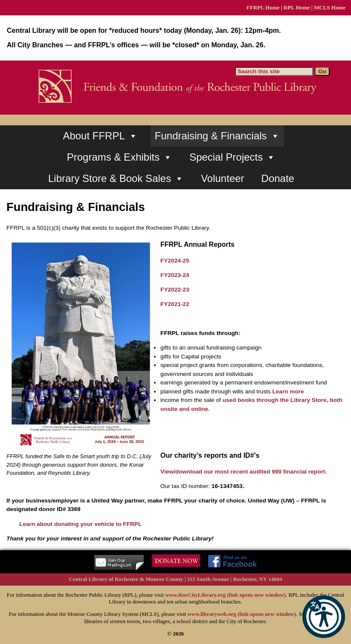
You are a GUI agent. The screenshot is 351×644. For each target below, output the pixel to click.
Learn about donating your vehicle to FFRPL (80, 524)
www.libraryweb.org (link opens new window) (242, 614)
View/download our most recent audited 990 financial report (243, 472)
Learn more (288, 391)
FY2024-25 (175, 261)
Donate (278, 178)
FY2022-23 (175, 290)
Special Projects (232, 157)
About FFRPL (100, 136)
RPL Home (297, 7)
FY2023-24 (175, 275)
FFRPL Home (263, 7)
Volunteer (222, 178)
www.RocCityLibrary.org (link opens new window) (226, 595)
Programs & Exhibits (120, 157)
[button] (324, 617)
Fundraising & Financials (217, 136)
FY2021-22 (175, 304)
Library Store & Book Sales (116, 179)
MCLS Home (330, 7)
